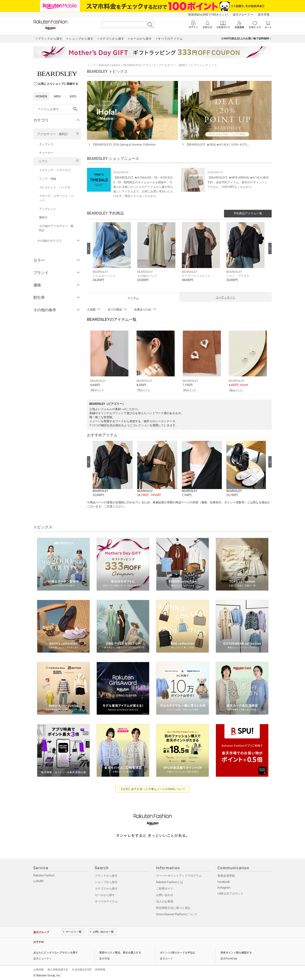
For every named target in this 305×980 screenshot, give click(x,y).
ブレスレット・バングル (55, 187)
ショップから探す (106, 881)
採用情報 (100, 969)
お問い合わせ (165, 894)
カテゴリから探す (106, 888)
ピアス (43, 161)
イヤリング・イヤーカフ (55, 170)
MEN (57, 96)
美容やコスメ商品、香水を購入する (120, 952)
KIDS (73, 96)
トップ (91, 65)
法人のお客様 (165, 901)
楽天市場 (264, 15)
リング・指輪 (48, 179)
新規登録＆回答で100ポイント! (208, 15)
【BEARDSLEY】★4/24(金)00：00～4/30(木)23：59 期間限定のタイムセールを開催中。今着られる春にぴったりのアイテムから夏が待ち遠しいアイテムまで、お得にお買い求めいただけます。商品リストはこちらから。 (143, 187)
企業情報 (39, 969)
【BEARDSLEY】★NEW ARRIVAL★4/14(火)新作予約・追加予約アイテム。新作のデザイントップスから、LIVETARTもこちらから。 (238, 182)
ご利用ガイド (165, 888)
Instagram (224, 887)
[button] (113, 256)
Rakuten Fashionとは (170, 881)
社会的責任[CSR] (82, 969)
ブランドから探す (106, 875)
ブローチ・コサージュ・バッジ (56, 198)
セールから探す (105, 894)
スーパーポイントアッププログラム (179, 875)
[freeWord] (57, 109)
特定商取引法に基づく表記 (173, 907)
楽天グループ (241, 15)
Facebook (224, 881)
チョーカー (46, 153)
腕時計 (43, 217)
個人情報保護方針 (58, 969)
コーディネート (225, 297)
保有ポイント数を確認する (236, 952)
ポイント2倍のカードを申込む (178, 952)
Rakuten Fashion (109, 65)
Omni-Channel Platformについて (177, 914)
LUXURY (39, 880)
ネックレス (46, 144)
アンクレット (48, 209)
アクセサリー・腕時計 (53, 134)
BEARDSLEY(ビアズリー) (139, 65)
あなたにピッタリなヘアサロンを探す (56, 952)
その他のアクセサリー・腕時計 (56, 228)
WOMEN (41, 96)
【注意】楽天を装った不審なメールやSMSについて (153, 788)
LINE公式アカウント (231, 893)
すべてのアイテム (106, 901)
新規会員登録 (226, 875)
